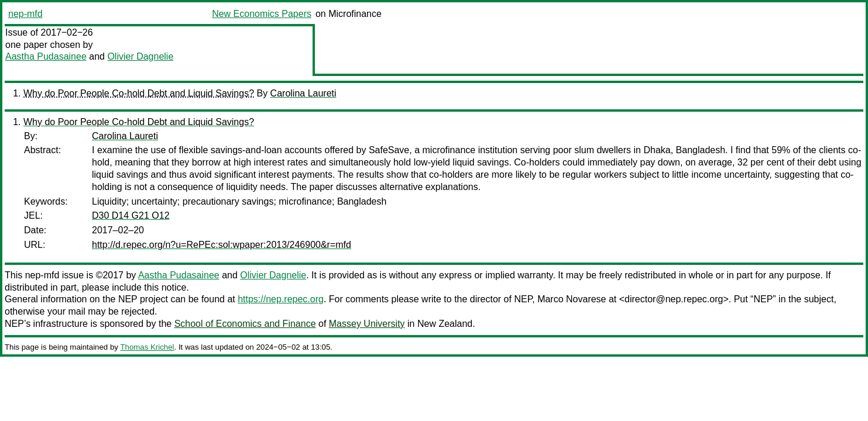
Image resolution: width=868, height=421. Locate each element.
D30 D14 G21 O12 (131, 215)
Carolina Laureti (303, 93)
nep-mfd (25, 14)
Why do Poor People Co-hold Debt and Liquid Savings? (139, 93)
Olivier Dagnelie (140, 56)
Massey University (367, 324)
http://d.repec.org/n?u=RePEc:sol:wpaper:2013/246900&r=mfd (222, 245)
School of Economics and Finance (245, 324)
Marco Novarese (572, 299)
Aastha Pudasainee (46, 56)
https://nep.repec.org (281, 299)
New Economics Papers (262, 14)
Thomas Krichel (147, 347)
